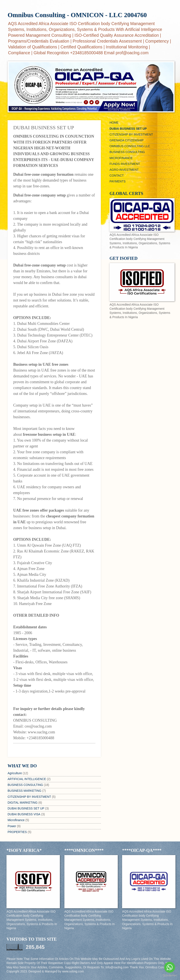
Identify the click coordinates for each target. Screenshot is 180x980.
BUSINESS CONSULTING (25, 785)
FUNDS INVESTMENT (125, 164)
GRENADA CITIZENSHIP (127, 140)
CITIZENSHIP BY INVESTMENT (29, 797)
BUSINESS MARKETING (25, 791)
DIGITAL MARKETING (23, 803)
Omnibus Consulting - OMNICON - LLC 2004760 (77, 15)
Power (12, 826)
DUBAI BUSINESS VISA (24, 814)
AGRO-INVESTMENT (124, 170)
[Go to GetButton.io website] (170, 976)
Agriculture (15, 773)
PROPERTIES (17, 832)
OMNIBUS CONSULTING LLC (130, 146)
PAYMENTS (118, 181)
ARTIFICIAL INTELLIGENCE (27, 779)
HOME (114, 123)
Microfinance (16, 820)
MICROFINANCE (121, 158)
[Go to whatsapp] (170, 967)
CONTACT (117, 176)
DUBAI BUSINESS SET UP (26, 808)
